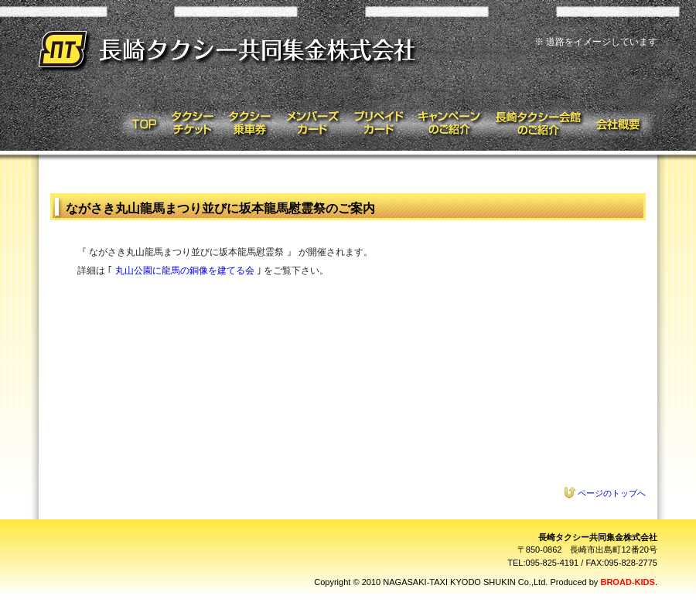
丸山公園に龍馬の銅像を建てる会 (185, 271)
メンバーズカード (312, 124)
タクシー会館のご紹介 (539, 124)
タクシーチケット (192, 124)
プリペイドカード (379, 124)
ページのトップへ (612, 493)
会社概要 (624, 124)
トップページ (140, 124)
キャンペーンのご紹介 (450, 124)
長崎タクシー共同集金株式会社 (230, 52)
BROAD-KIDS (627, 582)
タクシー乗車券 (249, 124)
